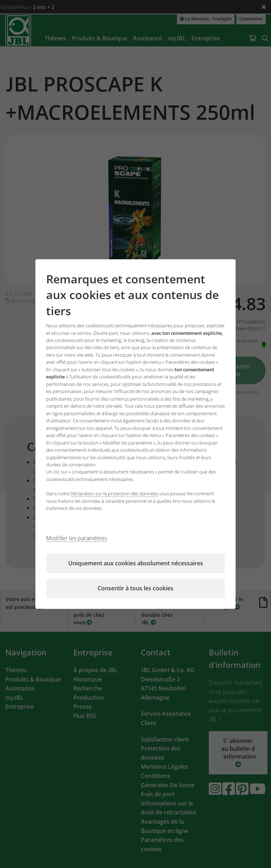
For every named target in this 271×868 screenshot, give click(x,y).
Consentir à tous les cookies (135, 588)
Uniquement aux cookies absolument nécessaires (136, 563)
